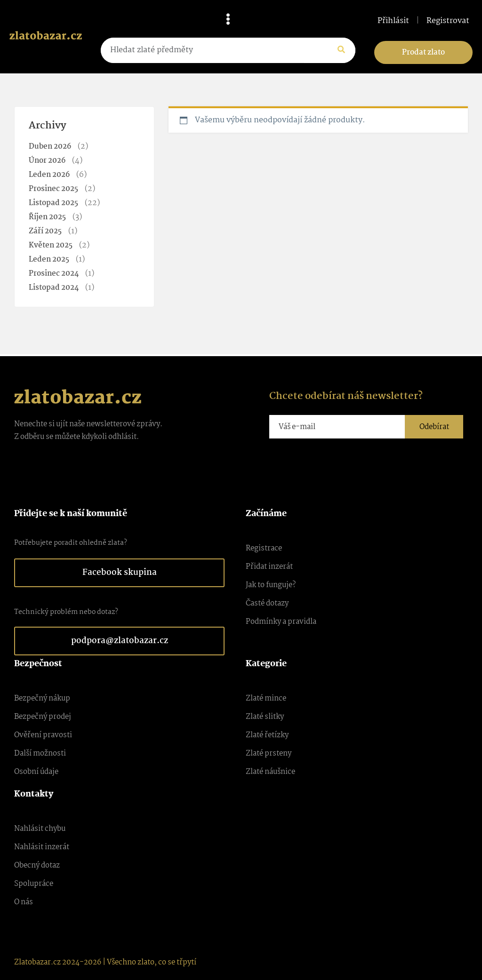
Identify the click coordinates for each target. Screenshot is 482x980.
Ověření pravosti (43, 735)
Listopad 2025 (53, 203)
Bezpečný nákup (42, 698)
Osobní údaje (36, 772)
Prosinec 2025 (53, 189)
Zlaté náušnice (270, 772)
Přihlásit (393, 21)
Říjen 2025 (47, 217)
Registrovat (448, 21)
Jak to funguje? (271, 585)
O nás (24, 902)
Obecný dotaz (37, 865)
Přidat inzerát (269, 567)
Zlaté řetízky (267, 735)
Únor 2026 (47, 161)
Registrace (264, 548)
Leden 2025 (49, 259)
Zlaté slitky (265, 717)
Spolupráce (34, 884)
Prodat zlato (423, 52)
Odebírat (434, 427)
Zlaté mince (266, 698)
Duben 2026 (50, 147)
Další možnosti (40, 753)
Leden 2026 (49, 175)
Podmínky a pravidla (281, 622)
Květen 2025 (51, 245)
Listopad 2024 (54, 288)
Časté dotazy (267, 603)
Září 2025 (45, 231)
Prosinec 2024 (54, 274)
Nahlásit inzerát (42, 847)
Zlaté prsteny (269, 753)
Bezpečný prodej (43, 717)
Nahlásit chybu (40, 829)
